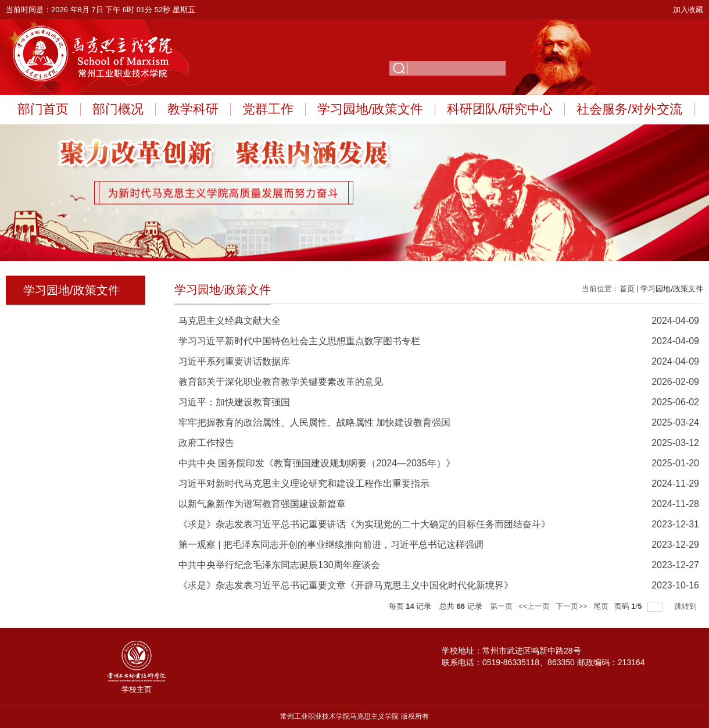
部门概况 (118, 109)
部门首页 (43, 109)
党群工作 (268, 109)
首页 (627, 289)
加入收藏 (688, 10)
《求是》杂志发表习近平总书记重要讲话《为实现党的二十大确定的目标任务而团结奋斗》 (364, 524)
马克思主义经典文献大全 (230, 321)
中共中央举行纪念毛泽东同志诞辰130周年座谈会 (279, 565)
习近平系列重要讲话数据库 (234, 361)
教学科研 (193, 109)
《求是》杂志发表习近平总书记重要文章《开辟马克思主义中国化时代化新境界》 (346, 585)
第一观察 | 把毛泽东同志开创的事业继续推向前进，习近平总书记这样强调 (331, 545)
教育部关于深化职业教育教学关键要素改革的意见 (281, 382)
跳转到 (687, 606)
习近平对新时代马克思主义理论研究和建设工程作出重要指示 (304, 483)
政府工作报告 (206, 443)
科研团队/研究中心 (500, 109)
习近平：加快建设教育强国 (234, 402)
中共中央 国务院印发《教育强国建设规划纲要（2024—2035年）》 (317, 463)
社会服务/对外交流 (629, 109)
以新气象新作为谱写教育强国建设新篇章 (262, 504)
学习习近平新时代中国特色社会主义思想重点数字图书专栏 (299, 341)
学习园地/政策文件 (370, 109)
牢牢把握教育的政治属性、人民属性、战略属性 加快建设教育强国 (314, 422)
